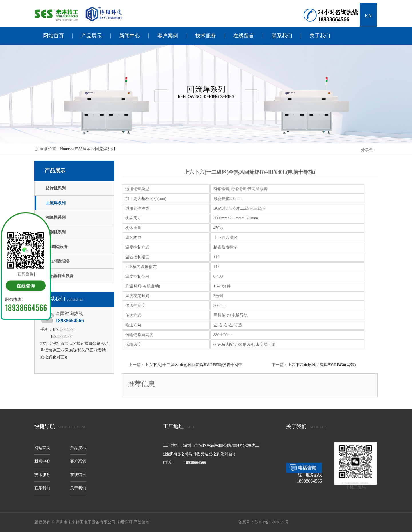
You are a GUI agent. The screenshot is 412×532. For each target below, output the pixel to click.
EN (368, 16)
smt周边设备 (57, 247)
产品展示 (92, 36)
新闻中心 (130, 36)
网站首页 (54, 36)
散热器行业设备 (60, 276)
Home (65, 149)
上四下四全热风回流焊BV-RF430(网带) (322, 365)
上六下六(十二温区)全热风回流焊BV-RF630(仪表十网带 (194, 365)
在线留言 (244, 36)
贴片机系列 (56, 188)
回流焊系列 (105, 149)
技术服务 (206, 36)
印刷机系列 (56, 232)
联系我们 (282, 36)
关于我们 (320, 36)
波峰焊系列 (56, 218)
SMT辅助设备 (58, 261)
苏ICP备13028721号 (272, 522)
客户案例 (168, 36)
